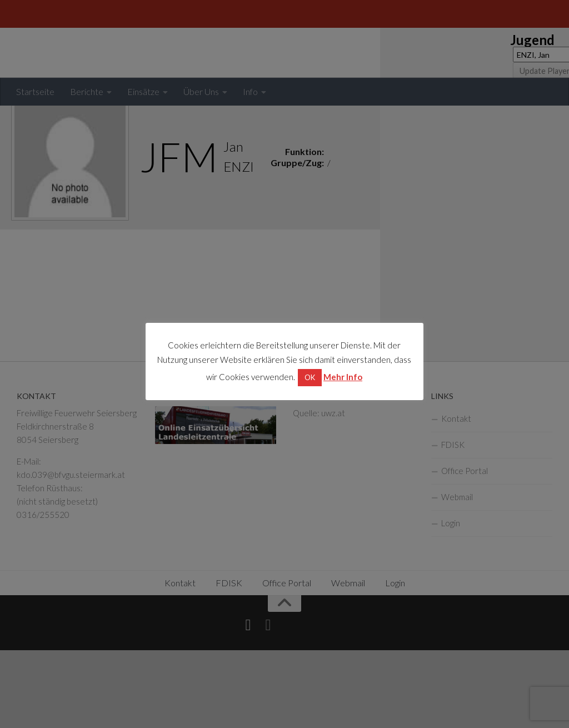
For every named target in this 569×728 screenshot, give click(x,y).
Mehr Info (343, 376)
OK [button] (310, 377)
